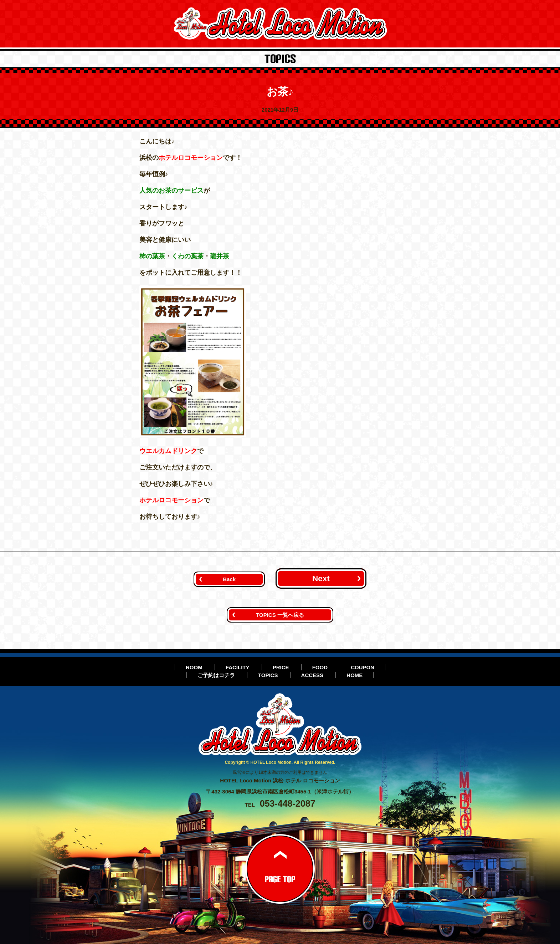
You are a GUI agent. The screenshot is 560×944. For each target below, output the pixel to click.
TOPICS (268, 675)
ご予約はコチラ (216, 675)
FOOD (320, 667)
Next (321, 578)
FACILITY (238, 667)
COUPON (363, 667)
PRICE (281, 667)
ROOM (194, 667)
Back (229, 579)
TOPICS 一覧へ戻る (280, 615)
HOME (355, 675)
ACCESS (312, 675)
